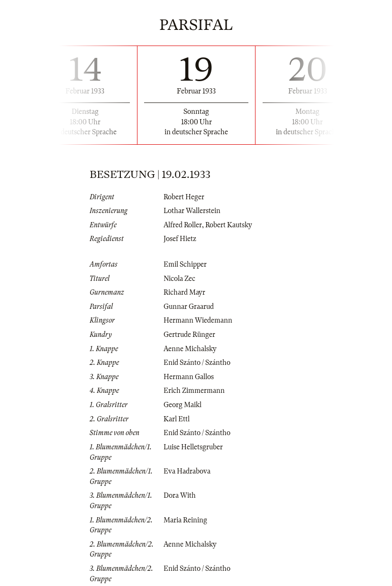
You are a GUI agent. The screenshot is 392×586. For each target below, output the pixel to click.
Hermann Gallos (189, 377)
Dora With (180, 495)
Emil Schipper (185, 264)
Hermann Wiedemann (198, 320)
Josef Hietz (180, 239)
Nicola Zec (179, 279)
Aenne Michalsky (190, 349)
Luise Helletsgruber (193, 447)
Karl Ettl (177, 419)
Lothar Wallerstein (192, 211)
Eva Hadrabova (187, 471)
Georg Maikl (182, 405)
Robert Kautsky (229, 225)
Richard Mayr (184, 292)
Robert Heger (184, 197)
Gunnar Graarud (189, 307)
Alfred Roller (183, 225)
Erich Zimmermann (194, 391)
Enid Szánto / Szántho (197, 363)
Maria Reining (185, 520)
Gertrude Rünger (189, 335)
